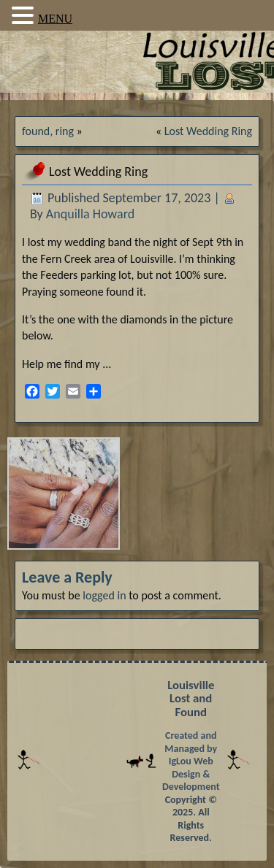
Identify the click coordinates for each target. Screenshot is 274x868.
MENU (55, 19)
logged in (104, 595)
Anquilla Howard (90, 214)
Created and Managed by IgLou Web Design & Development (191, 761)
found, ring (48, 131)
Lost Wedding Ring (208, 131)
